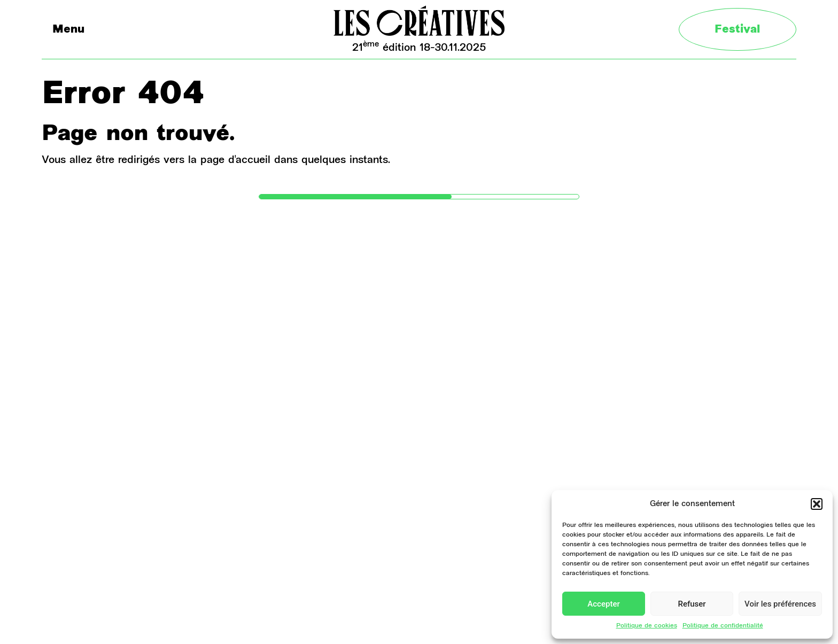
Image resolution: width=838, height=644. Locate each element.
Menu (68, 30)
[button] (817, 504)
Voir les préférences (780, 604)
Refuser (692, 604)
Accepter (603, 604)
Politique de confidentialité (723, 626)
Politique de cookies (647, 626)
